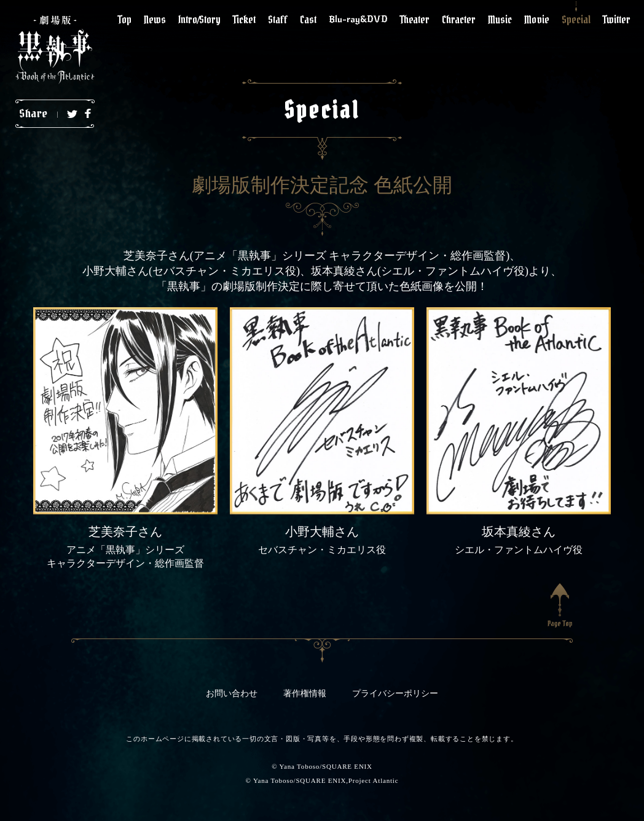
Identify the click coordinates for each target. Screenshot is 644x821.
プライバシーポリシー (395, 693)
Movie (537, 19)
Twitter (617, 19)
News (155, 19)
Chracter (459, 19)
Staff (278, 19)
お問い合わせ (232, 693)
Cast (308, 19)
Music (500, 19)
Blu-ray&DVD (358, 19)
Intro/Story (199, 19)
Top (125, 19)
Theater (415, 19)
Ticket (244, 19)
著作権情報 (305, 693)
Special (576, 19)
